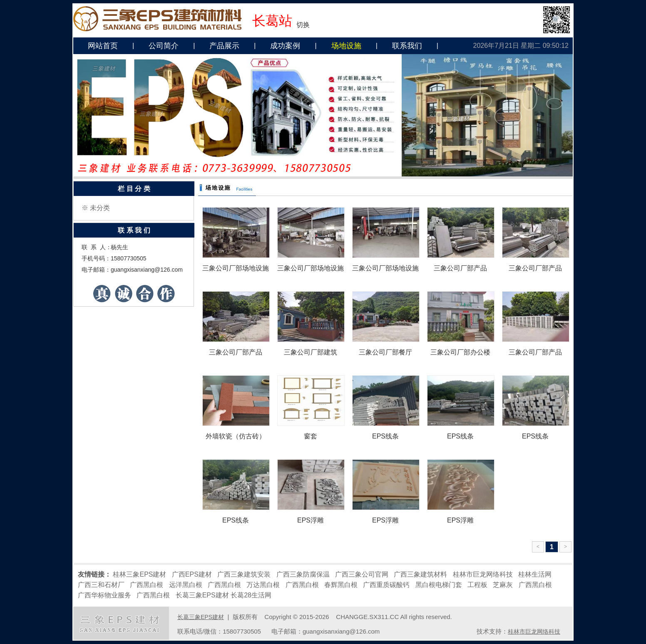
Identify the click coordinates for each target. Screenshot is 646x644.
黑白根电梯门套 (439, 585)
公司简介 (164, 46)
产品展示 (224, 46)
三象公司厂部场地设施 (236, 268)
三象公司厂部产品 (460, 268)
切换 (303, 25)
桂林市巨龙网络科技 (483, 574)
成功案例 (285, 46)
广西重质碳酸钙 (386, 585)
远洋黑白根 (186, 585)
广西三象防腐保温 (303, 574)
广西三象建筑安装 (244, 574)
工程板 (477, 585)
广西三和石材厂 (101, 585)
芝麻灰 (503, 585)
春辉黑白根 (341, 585)
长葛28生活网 (251, 595)
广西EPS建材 (192, 574)
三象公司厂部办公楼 (460, 352)
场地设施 (346, 46)
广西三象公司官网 (362, 574)
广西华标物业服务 (104, 595)
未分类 (100, 208)
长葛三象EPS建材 (202, 595)
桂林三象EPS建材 (139, 574)
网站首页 (103, 46)
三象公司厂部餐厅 (385, 352)
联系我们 (407, 46)
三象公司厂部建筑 (311, 352)
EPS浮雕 (311, 520)
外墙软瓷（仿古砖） (236, 436)
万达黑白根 (263, 585)
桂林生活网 (535, 574)
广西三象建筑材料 (420, 574)
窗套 (311, 436)
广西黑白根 (147, 585)
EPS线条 (385, 436)
